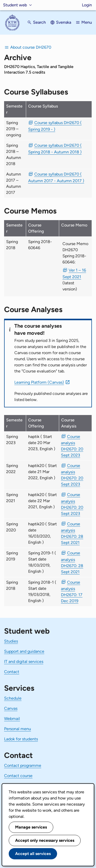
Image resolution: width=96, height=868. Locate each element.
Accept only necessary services (45, 840)
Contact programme (23, 765)
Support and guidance (24, 651)
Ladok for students (21, 739)
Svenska (64, 22)
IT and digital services (24, 662)
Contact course (18, 776)
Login (87, 5)
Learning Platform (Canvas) (39, 382)
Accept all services (33, 854)
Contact (12, 672)
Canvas (11, 708)
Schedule (13, 698)
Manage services (31, 827)
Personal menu (18, 729)
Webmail (12, 719)
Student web (15, 5)
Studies (11, 641)
